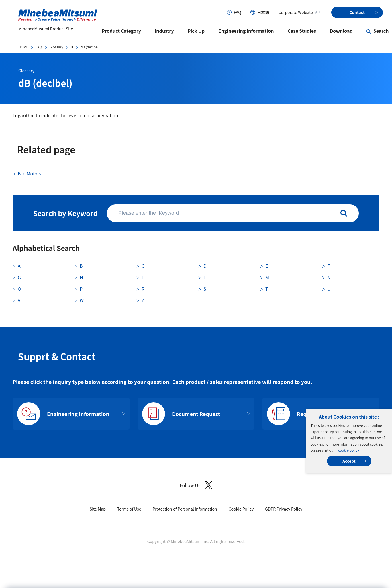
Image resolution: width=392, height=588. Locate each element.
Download (341, 31)
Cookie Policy (241, 509)
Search (381, 31)
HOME (23, 47)
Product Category (121, 31)
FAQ (238, 12)
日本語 (263, 12)
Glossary (56, 47)
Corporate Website (299, 12)
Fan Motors (30, 173)
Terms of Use (129, 509)
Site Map (98, 509)
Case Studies (302, 31)
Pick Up (196, 31)
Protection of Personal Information (185, 509)
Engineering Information (246, 31)
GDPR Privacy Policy (284, 509)
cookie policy (349, 450)
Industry (164, 31)
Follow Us (196, 485)
